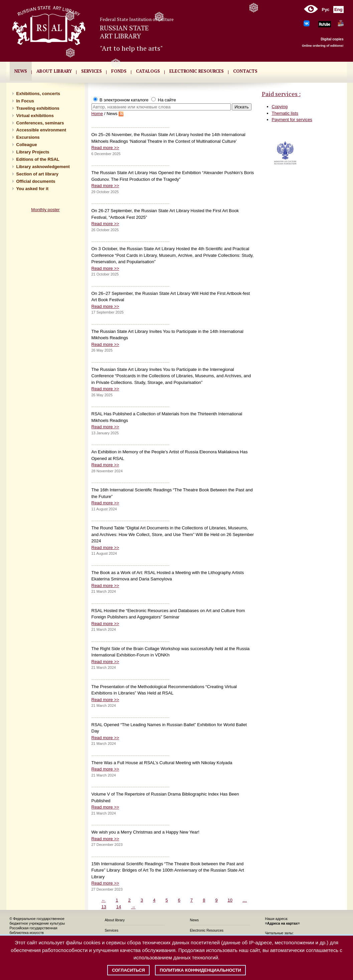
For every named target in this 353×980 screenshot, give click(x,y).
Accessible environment (41, 130)
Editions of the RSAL (38, 159)
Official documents (36, 181)
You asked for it (33, 189)
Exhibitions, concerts (38, 94)
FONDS (119, 71)
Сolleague (27, 145)
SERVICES (92, 71)
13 (104, 907)
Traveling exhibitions (38, 108)
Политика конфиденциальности (200, 970)
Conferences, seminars (40, 123)
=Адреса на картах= (283, 923)
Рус (326, 10)
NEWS (21, 71)
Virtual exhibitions (35, 116)
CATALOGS (148, 71)
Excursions (28, 137)
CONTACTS (245, 71)
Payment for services (292, 120)
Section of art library (37, 174)
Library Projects (33, 152)
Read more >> (105, 148)
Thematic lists (285, 113)
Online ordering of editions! (323, 46)
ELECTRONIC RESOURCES (197, 71)
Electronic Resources (207, 930)
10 (230, 900)
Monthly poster (45, 210)
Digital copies (332, 39)
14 (119, 907)
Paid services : (281, 94)
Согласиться (128, 970)
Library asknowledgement (43, 167)
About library (54, 71)
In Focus (25, 101)
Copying (280, 107)
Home (97, 114)
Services (112, 930)
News (195, 920)
